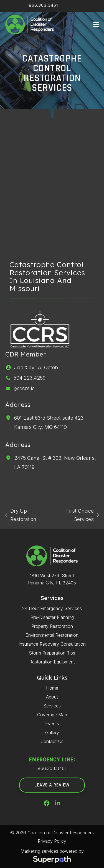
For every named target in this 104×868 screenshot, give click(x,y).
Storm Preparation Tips (52, 653)
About (52, 697)
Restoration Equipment (52, 662)
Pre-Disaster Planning (52, 617)
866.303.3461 (43, 5)
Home (52, 688)
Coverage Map (52, 715)
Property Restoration (52, 626)
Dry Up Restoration (21, 516)
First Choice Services (76, 516)
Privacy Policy (52, 841)
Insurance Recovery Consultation (52, 644)
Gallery (52, 732)
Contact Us (52, 741)
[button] (96, 25)
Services (52, 706)
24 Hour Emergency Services (52, 608)
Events (52, 724)
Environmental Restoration (52, 635)
